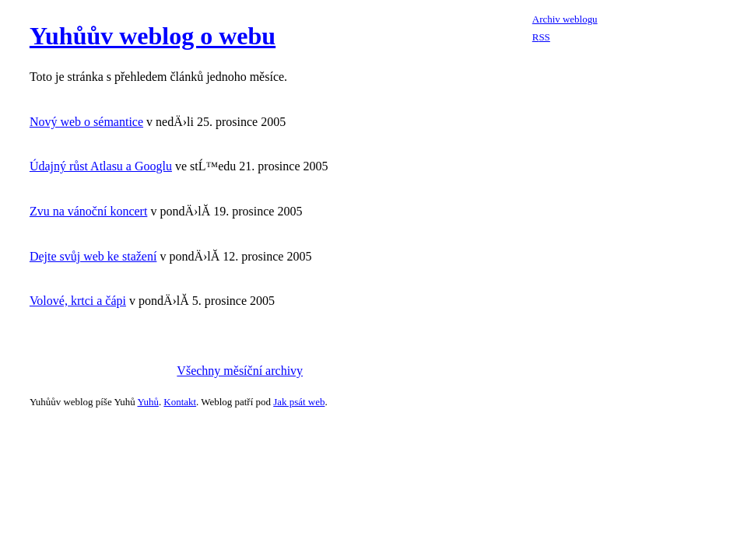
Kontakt (180, 402)
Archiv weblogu (565, 19)
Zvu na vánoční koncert (89, 211)
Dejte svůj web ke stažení (93, 256)
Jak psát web (299, 402)
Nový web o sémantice (86, 122)
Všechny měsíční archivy (240, 371)
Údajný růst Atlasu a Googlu (101, 166)
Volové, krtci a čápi (78, 301)
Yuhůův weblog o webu (153, 36)
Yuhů (148, 402)
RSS (541, 37)
